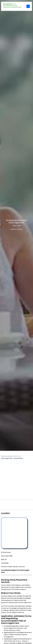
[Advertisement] (16, 477)
